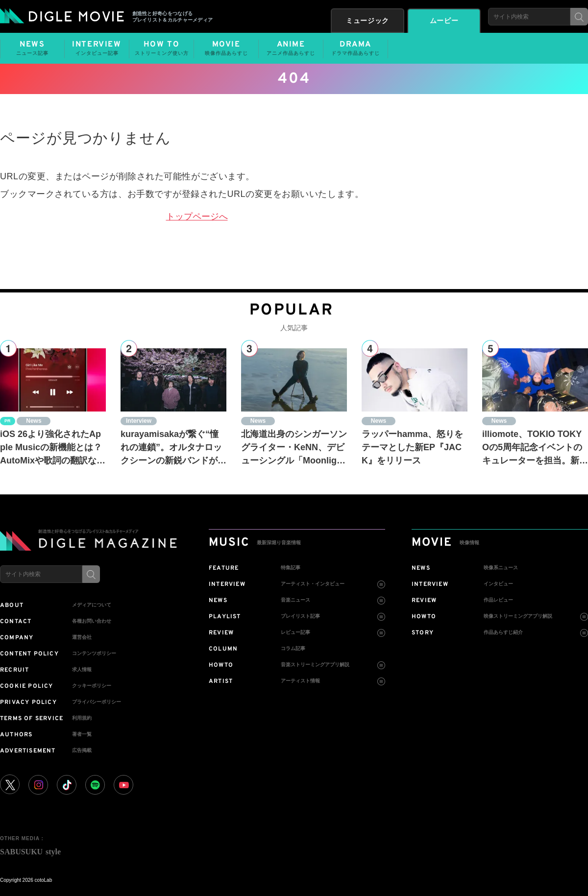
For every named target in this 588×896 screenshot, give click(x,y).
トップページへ (197, 217)
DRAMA (355, 48)
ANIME (291, 48)
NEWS (32, 48)
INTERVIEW (97, 48)
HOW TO (161, 48)
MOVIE (226, 48)
